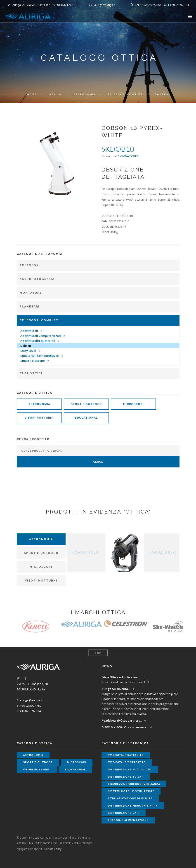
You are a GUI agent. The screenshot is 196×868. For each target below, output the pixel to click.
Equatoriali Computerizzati (40, 356)
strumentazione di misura (130, 799)
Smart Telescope (33, 361)
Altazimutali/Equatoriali (38, 341)
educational (86, 418)
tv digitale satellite (126, 755)
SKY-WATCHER (128, 156)
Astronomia (84, 95)
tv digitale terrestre (127, 762)
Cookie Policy (53, 849)
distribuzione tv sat (126, 777)
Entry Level (28, 351)
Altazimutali (29, 331)
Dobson (26, 346)
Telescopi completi (126, 95)
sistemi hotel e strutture (131, 791)
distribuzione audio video (130, 770)
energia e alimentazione (128, 820)
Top (98, 653)
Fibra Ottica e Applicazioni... (122, 677)
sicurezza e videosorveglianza (134, 784)
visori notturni (39, 418)
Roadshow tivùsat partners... (122, 720)
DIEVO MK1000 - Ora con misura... (125, 727)
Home (32, 95)
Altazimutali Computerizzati (41, 336)
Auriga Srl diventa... (116, 689)
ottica (55, 95)
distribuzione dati (124, 813)
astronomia (39, 404)
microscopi (133, 404)
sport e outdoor (86, 404)
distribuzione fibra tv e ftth (133, 806)
